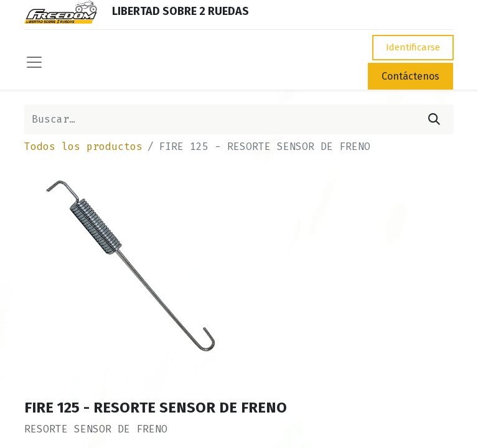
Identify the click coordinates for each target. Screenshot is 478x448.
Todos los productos (83, 147)
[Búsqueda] (434, 119)
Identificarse (413, 47)
